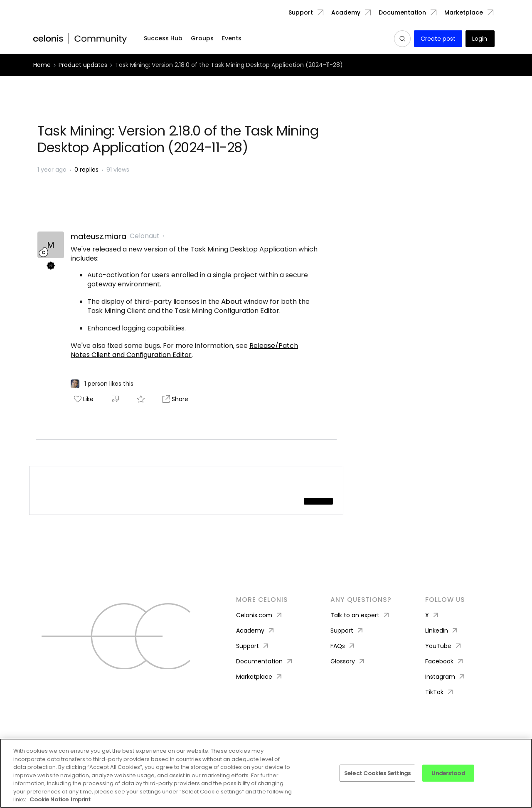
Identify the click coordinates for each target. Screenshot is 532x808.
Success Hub (163, 38)
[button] (438, 39)
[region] (266, 773)
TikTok (440, 692)
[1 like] (102, 384)
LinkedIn (442, 631)
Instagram (446, 677)
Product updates (83, 65)
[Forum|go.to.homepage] (80, 39)
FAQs (343, 646)
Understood (448, 773)
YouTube (444, 646)
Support (301, 12)
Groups (202, 38)
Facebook (445, 661)
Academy (346, 12)
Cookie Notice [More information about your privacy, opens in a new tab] (49, 799)
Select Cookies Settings (377, 773)
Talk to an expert (361, 615)
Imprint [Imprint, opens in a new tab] (81, 799)
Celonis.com (260, 615)
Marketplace (464, 12)
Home (42, 65)
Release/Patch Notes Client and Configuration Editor (184, 350)
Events (232, 38)
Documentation (402, 12)
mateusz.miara (99, 236)
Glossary (348, 661)
